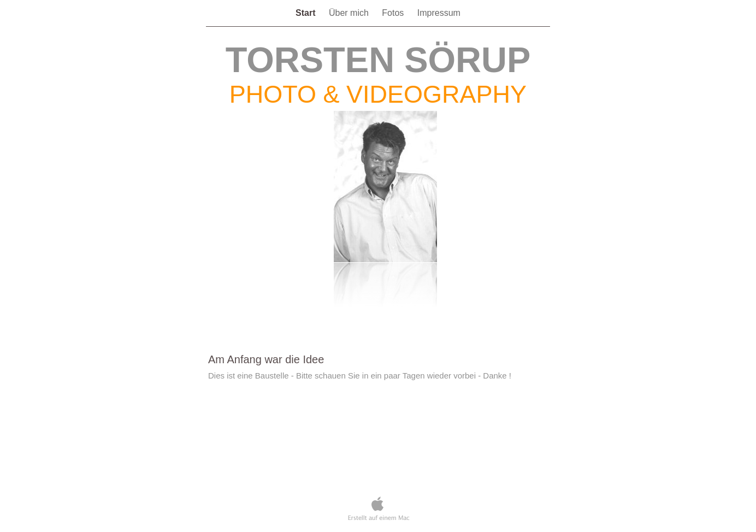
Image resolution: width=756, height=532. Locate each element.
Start (307, 13)
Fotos (394, 13)
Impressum (439, 13)
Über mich (350, 13)
